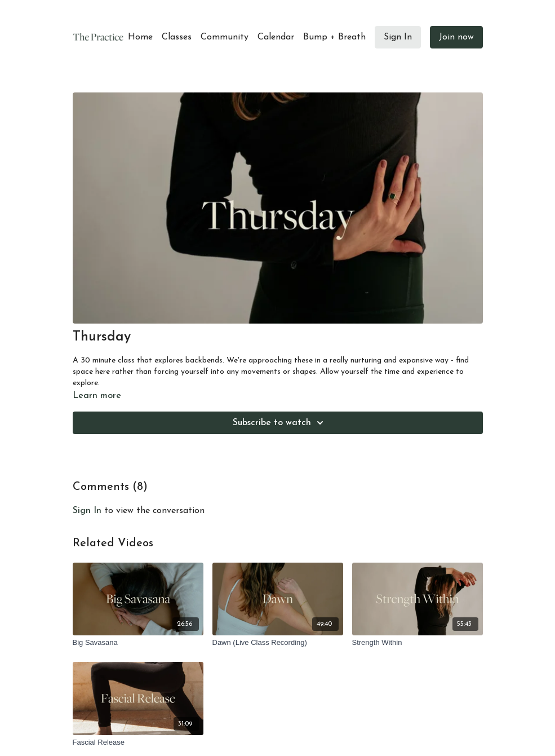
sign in (87, 511)
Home (140, 37)
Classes (177, 37)
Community (225, 37)
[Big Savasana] (138, 643)
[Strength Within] (418, 643)
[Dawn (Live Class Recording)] (278, 643)
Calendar (276, 37)
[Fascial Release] (138, 742)
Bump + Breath (334, 37)
